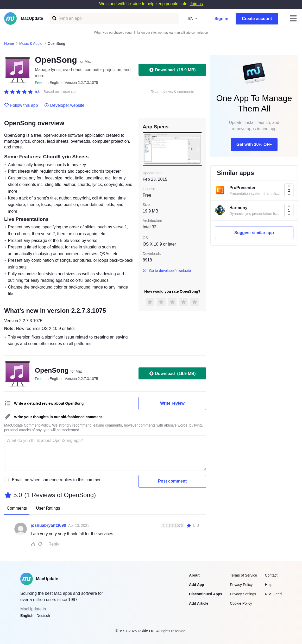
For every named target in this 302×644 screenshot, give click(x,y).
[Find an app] (54, 18)
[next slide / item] (198, 149)
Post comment (172, 481)
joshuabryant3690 (48, 525)
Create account (257, 19)
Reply (54, 544)
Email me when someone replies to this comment (57, 480)
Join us (196, 4)
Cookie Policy (241, 603)
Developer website (64, 105)
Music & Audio (31, 43)
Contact (271, 575)
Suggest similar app (254, 233)
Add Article (199, 603)
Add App (197, 585)
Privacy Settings (243, 594)
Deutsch (43, 616)
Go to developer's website (167, 271)
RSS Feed (273, 594)
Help (269, 585)
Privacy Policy (241, 585)
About (194, 575)
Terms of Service (243, 575)
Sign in (221, 19)
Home (9, 43)
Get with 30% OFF (254, 144)
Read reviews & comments (172, 92)
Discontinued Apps (206, 594)
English (27, 616)
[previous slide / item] (146, 149)
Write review (172, 403)
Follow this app (21, 105)
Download (172, 70)
